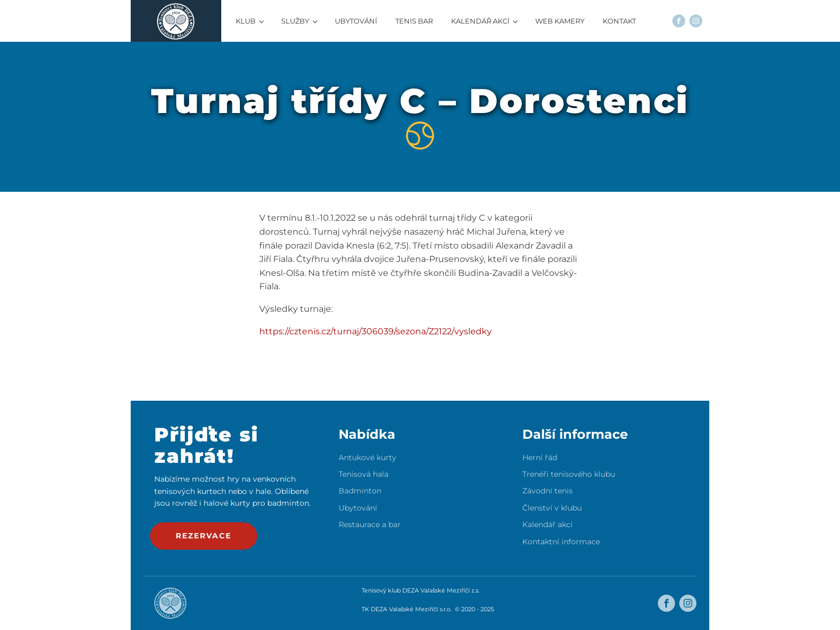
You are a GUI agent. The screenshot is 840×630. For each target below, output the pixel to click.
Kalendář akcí (547, 525)
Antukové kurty (367, 458)
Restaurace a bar (370, 525)
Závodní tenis (547, 491)
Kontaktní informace (561, 542)
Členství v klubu (552, 508)
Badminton (360, 491)
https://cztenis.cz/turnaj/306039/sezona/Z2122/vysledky (376, 331)
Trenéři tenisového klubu (569, 474)
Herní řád (540, 458)
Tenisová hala (363, 474)
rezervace (204, 536)
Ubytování (358, 508)
